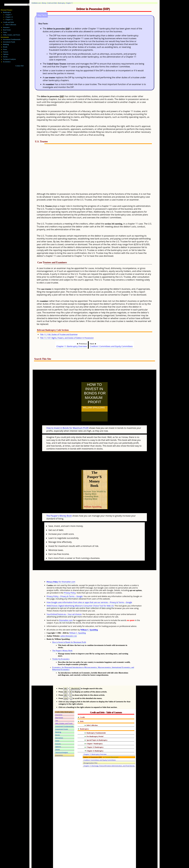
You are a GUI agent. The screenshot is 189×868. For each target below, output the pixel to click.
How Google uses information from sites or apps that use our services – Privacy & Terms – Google (89, 591)
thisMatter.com (36, 3)
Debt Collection (11, 25)
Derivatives (59, 726)
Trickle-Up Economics (61, 647)
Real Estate (7, 30)
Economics (7, 62)
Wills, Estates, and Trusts (12, 35)
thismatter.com (66, 609)
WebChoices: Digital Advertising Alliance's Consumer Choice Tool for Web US (80, 594)
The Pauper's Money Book (59, 504)
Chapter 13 (9, 17)
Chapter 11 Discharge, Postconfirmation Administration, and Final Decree (109, 754)
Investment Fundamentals (12, 39)
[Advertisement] (101, 170)
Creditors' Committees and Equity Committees (111, 346)
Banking (6, 44)
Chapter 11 (69, 3)
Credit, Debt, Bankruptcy (64, 700)
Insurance (6, 27)
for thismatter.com (61, 570)
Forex (5, 49)
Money (44, 3)
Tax (57, 709)
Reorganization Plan (90, 751)
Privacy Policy (70, 581)
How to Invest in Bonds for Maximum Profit (67, 422)
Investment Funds (9, 42)
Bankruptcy (61, 3)
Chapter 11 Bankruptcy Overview (72, 346)
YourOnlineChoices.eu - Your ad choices (64, 603)
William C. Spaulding (89, 618)
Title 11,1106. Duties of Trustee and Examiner (59, 334)
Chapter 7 (9, 15)
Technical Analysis (10, 59)
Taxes (5, 32)
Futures (6, 52)
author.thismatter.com (69, 624)
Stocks (5, 57)
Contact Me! (20, 66)
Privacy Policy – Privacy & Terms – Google (65, 585)
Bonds (5, 47)
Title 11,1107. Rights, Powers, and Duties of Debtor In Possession (67, 338)
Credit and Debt (52, 3)
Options (6, 54)
